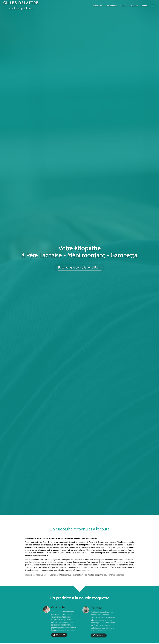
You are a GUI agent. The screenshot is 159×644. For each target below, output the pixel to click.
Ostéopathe (58, 610)
